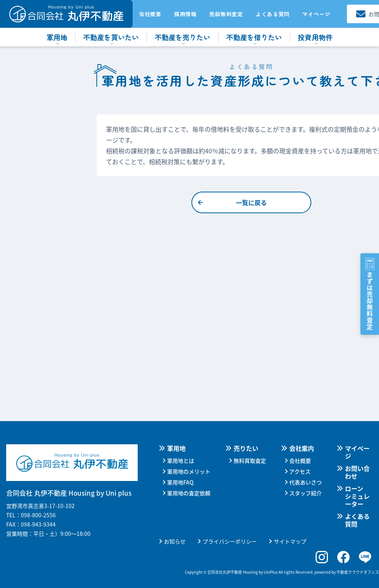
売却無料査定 (226, 14)
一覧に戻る (251, 202)
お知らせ (175, 541)
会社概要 (150, 14)
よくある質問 (273, 14)
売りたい (246, 448)
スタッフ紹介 (306, 493)
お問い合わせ (357, 472)
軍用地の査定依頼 (189, 493)
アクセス (300, 471)
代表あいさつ (306, 482)
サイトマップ (290, 541)
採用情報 (185, 14)
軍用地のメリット (189, 471)
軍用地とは (181, 461)
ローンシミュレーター (357, 496)
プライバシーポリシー (230, 541)
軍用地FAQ (180, 482)
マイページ (316, 14)
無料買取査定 (250, 461)
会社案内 (302, 448)
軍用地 (176, 448)
